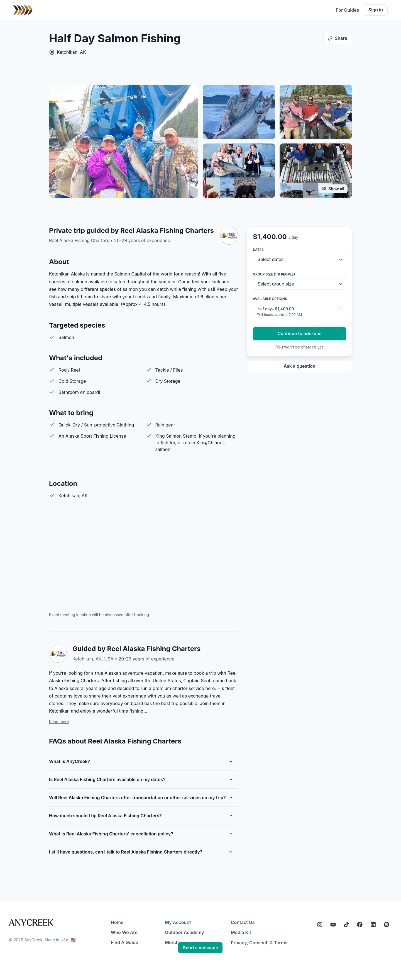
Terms (281, 943)
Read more (59, 722)
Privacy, (239, 943)
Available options (270, 299)
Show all (333, 189)
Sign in (376, 10)
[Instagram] (320, 925)
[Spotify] (387, 925)
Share (338, 38)
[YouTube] (333, 925)
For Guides (347, 10)
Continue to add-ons (299, 333)
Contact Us (243, 922)
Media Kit (241, 932)
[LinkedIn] (373, 925)
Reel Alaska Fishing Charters (79, 240)
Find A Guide (124, 942)
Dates (258, 250)
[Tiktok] (346, 925)
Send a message (200, 948)
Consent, (259, 943)
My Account (178, 922)
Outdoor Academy (184, 932)
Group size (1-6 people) (274, 274)
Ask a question (299, 366)
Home (117, 922)
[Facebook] (360, 925)
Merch (172, 942)
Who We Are (124, 932)
